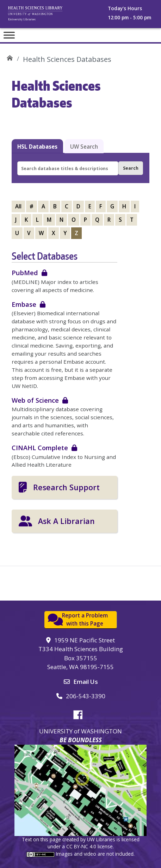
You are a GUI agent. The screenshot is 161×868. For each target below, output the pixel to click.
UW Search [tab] (84, 147)
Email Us (86, 682)
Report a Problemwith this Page (85, 619)
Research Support (66, 487)
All (18, 206)
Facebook (81, 714)
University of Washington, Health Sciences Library (44, 16)
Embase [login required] (24, 304)
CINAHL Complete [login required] (40, 448)
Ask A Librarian (66, 521)
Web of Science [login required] (35, 400)
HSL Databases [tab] (37, 147)
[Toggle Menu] (9, 35)
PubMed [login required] (25, 273)
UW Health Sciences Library (10, 57)
